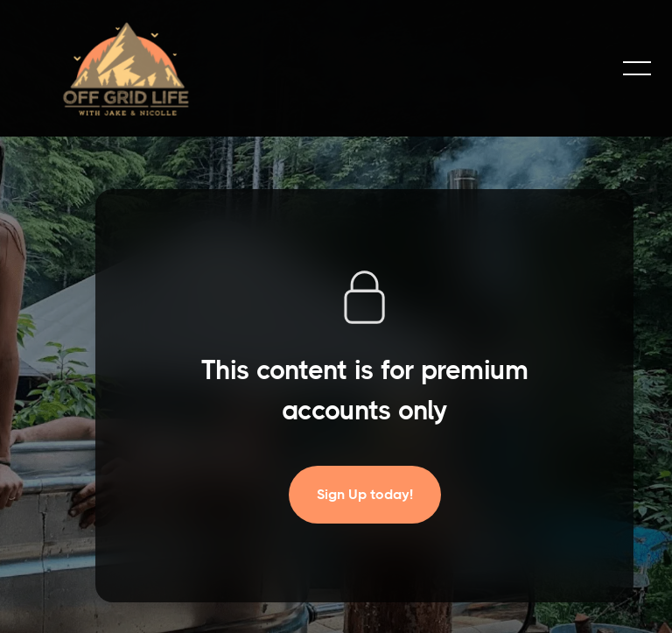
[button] (637, 68)
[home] (126, 68)
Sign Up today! (365, 494)
